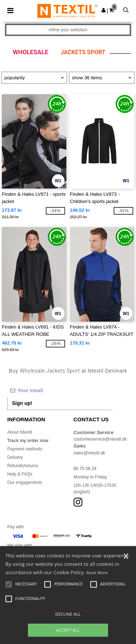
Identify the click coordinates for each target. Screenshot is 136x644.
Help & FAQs (20, 474)
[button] (104, 10)
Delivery (15, 457)
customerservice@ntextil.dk (100, 439)
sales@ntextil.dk (90, 453)
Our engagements (25, 482)
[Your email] (60, 390)
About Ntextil (20, 432)
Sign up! (22, 403)
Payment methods (25, 449)
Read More (97, 573)
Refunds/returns (23, 466)
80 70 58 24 (85, 469)
